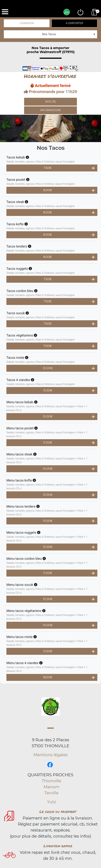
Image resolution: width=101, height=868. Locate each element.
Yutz (52, 802)
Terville (51, 793)
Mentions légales (51, 755)
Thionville (52, 781)
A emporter (74, 23)
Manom (52, 787)
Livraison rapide (58, 846)
